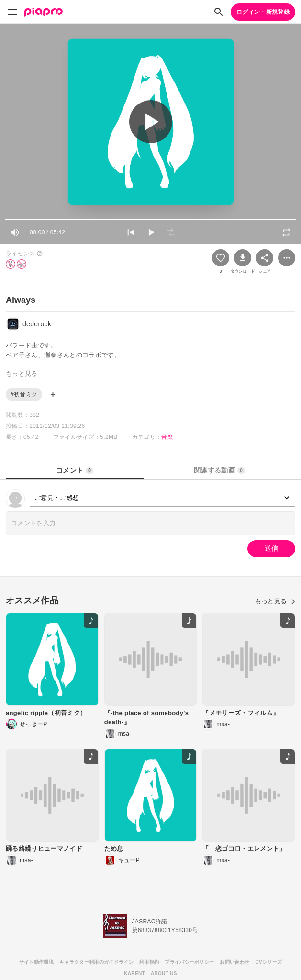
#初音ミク (24, 394)
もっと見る (275, 601)
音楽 (167, 437)
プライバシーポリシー (189, 962)
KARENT (134, 974)
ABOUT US (164, 974)
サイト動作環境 (36, 962)
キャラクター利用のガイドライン (96, 962)
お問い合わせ (234, 962)
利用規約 (149, 962)
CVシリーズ (268, 962)
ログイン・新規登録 (263, 12)
